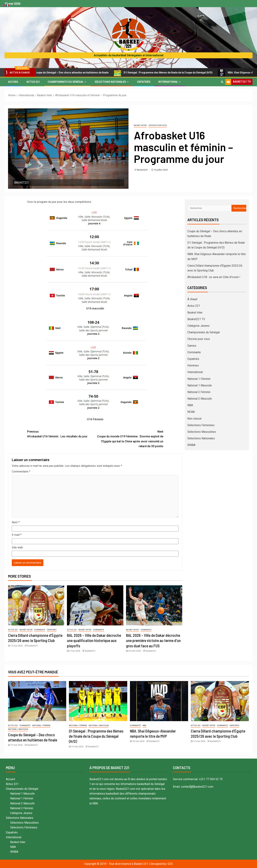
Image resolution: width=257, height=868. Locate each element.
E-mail (17, 535)
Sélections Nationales (110, 82)
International (168, 82)
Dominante (40, 630)
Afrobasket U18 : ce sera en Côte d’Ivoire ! (214, 277)
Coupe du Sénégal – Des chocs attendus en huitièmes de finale (75, 73)
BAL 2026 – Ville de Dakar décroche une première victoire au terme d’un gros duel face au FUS (153, 640)
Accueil (13, 82)
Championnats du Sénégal (66, 82)
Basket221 (143, 170)
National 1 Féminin (199, 379)
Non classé (194, 419)
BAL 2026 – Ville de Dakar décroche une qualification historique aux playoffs (94, 640)
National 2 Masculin (200, 399)
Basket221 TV (196, 319)
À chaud (192, 299)
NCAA (191, 412)
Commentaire (21, 472)
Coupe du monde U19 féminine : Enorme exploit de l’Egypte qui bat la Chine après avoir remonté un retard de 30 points (129, 439)
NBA (190, 405)
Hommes (193, 365)
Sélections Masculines (202, 432)
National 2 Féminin (199, 392)
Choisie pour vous (158, 125)
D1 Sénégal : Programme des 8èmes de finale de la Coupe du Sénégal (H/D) (171, 73)
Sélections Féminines (201, 425)
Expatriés (144, 82)
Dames (192, 346)
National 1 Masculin (200, 385)
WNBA (191, 445)
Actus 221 (33, 82)
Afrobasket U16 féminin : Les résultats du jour (61, 434)
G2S (170, 864)
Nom (16, 522)
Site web (17, 547)
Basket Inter (140, 125)
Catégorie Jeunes (198, 326)
